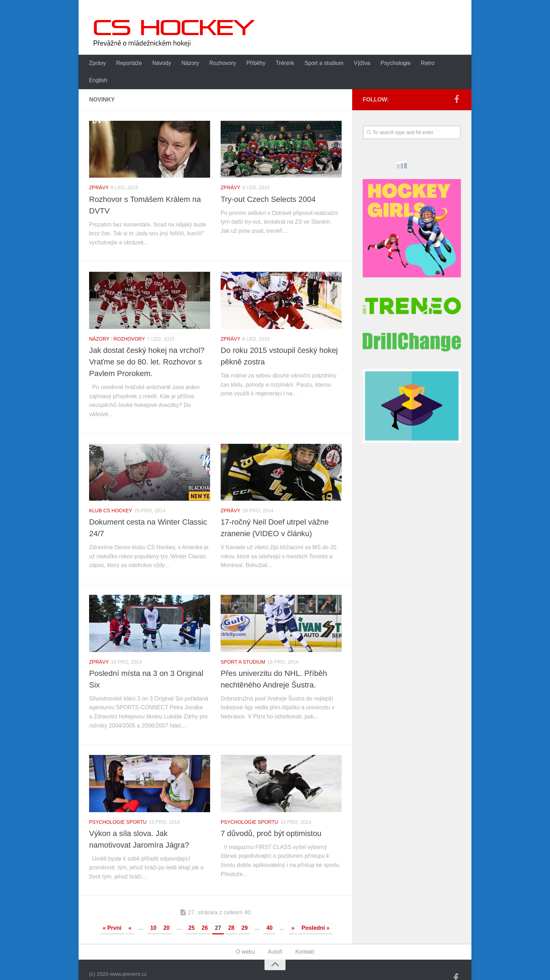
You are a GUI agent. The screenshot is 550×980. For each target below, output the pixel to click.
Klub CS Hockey (111, 494)
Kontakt (304, 935)
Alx (175, 965)
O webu (245, 935)
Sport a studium (322, 63)
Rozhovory (221, 63)
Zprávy (97, 63)
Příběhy (254, 63)
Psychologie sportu (118, 805)
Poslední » (315, 911)
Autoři (275, 935)
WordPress (131, 965)
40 (269, 911)
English (450, 63)
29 (244, 911)
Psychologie (393, 63)
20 (167, 911)
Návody (161, 63)
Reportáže (129, 63)
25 (192, 911)
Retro (425, 63)
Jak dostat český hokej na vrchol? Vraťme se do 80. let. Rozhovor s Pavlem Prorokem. (147, 345)
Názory (189, 63)
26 (205, 911)
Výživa (359, 63)
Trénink (283, 63)
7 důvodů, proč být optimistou (271, 817)
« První (112, 911)
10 (153, 911)
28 (231, 911)
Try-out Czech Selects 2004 (268, 182)
